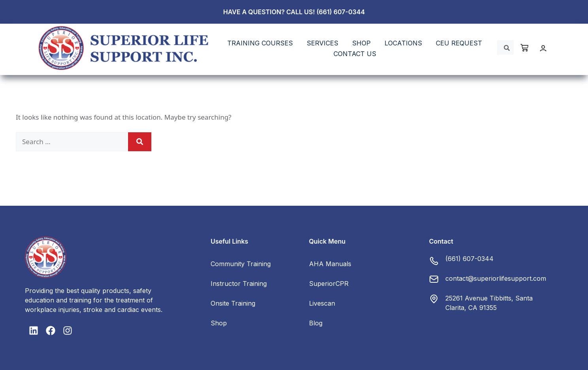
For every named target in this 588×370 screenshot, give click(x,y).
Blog (316, 323)
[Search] (140, 142)
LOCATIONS (403, 43)
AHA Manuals (330, 264)
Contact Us (355, 54)
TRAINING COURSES (260, 43)
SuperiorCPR (329, 284)
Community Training (241, 264)
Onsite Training (233, 303)
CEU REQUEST (459, 43)
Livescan (322, 303)
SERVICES (322, 43)
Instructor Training (239, 284)
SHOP (361, 43)
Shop (219, 323)
